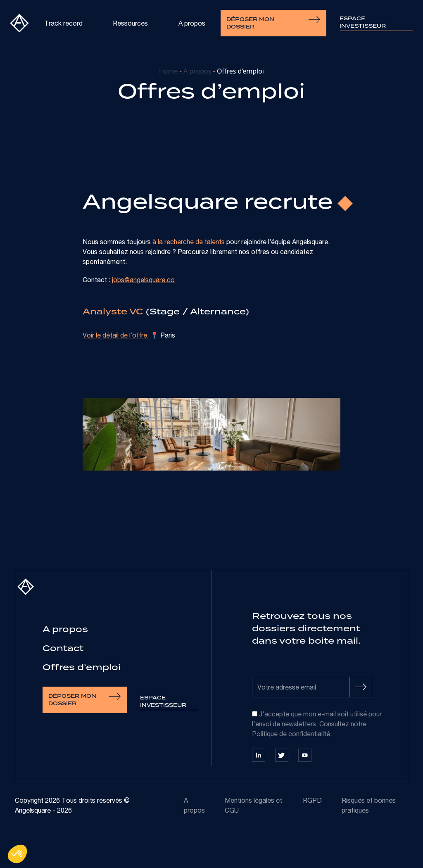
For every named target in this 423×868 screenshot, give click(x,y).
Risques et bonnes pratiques (369, 805)
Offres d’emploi (82, 667)
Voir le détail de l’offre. (116, 335)
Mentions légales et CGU (253, 805)
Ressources (130, 23)
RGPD (312, 800)
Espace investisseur (363, 22)
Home (169, 71)
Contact (63, 648)
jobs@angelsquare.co (143, 280)
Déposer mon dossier (273, 23)
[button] (17, 854)
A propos (192, 23)
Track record (63, 23)
